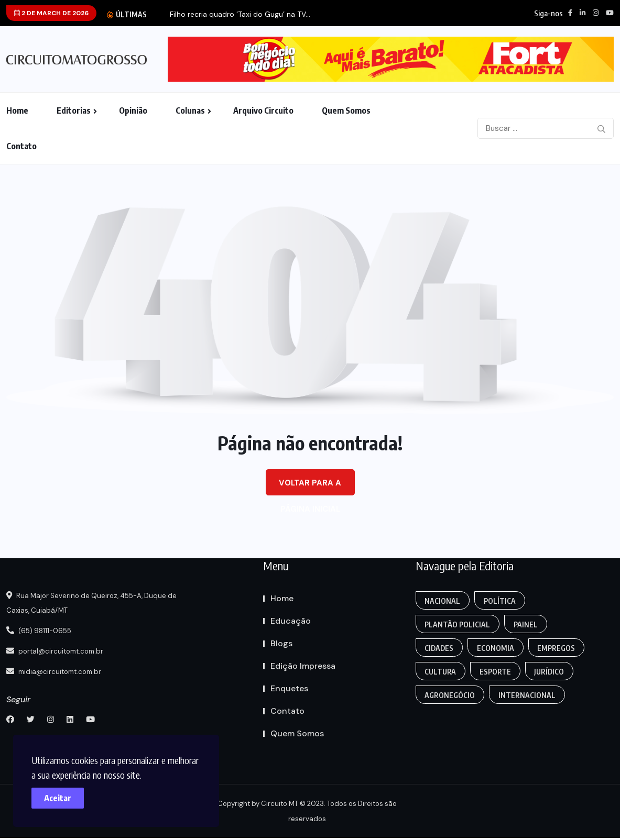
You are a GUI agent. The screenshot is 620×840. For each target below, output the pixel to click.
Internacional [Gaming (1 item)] (529, 695)
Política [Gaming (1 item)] (502, 601)
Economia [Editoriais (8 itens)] (498, 648)
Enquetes (289, 688)
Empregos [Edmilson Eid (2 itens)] (560, 648)
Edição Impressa (303, 666)
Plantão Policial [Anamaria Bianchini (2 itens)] (458, 625)
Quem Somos (346, 110)
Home (17, 110)
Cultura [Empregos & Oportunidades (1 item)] (441, 672)
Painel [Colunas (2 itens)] (528, 625)
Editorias (74, 110)
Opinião (133, 110)
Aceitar (63, 793)
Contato (21, 146)
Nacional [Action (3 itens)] (443, 601)
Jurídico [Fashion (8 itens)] (553, 672)
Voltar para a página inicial (310, 487)
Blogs (281, 643)
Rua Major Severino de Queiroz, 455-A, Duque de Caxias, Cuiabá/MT (100, 603)
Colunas (190, 110)
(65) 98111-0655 (42, 631)
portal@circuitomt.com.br (60, 650)
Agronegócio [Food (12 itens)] (451, 695)
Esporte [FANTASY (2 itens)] (497, 672)
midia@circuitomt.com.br (58, 670)
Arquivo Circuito (263, 110)
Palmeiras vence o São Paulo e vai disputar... (204, 14)
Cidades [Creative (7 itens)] (440, 648)
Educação (291, 621)
